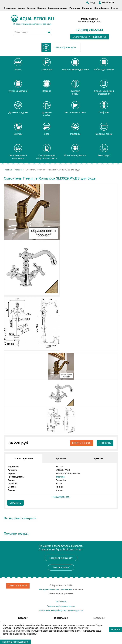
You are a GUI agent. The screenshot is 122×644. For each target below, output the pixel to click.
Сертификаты (101, 8)
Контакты (87, 8)
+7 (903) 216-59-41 (90, 30)
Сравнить (15, 503)
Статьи (115, 8)
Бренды (42, 8)
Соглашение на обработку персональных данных (61, 610)
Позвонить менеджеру (61, 558)
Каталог (31, 8)
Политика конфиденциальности (61, 606)
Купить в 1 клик (82, 443)
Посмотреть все (61, 497)
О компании (10, 8)
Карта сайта (61, 602)
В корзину (105, 443)
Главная (8, 170)
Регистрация (108, 3)
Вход (92, 3)
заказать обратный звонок (90, 37)
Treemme (60, 477)
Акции (21, 8)
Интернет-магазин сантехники (56, 589)
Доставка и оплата (58, 8)
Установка (75, 8)
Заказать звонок (61, 567)
